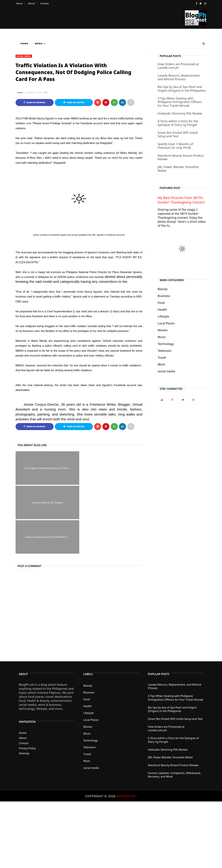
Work (161, 364)
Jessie (21, 92)
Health (162, 310)
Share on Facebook (34, 102)
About (31, 3)
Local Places (166, 323)
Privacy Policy (27, 714)
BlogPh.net (127, 762)
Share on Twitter (74, 102)
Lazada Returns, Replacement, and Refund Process (179, 77)
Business (164, 296)
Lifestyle (164, 316)
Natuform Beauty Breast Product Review (181, 157)
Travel (162, 358)
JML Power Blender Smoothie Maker (178, 169)
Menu (40, 43)
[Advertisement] (101, 817)
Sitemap (24, 719)
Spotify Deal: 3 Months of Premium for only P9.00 (175, 146)
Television (165, 351)
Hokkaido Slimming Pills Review (180, 113)
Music (162, 337)
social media (24, 56)
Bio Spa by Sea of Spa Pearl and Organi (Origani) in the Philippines (182, 89)
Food (161, 303)
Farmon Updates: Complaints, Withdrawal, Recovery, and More (175, 741)
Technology (166, 344)
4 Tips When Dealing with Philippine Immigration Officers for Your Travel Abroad (180, 102)
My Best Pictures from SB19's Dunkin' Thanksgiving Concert (181, 200)
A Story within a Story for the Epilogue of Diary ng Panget (178, 123)
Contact (44, 3)
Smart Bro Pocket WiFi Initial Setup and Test (178, 134)
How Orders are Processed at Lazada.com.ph (178, 66)
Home (19, 3)
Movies (163, 330)
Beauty (163, 289)
